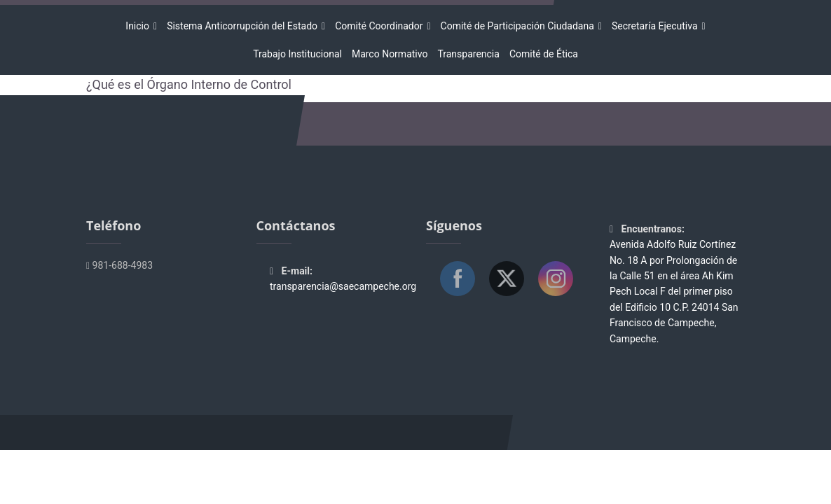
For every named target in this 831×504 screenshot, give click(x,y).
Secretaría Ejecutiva (657, 26)
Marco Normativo (390, 54)
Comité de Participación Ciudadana (520, 26)
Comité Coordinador (381, 26)
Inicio (139, 26)
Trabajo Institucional (297, 54)
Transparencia (468, 54)
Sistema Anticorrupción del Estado (244, 26)
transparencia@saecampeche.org (343, 286)
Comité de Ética (544, 54)
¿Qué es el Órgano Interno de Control (189, 84)
